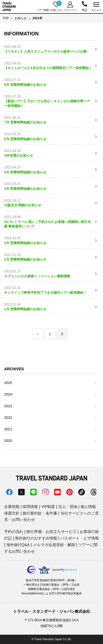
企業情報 (12, 507)
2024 (8, 394)
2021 (8, 429)
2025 (8, 383)
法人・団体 (68, 507)
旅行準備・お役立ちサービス (51, 532)
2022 (8, 418)
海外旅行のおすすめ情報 (36, 538)
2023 (8, 406)
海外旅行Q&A (18, 545)
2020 (8, 441)
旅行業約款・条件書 (40, 513)
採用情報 (30, 507)
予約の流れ (14, 532)
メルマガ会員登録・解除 (54, 545)
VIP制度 (48, 507)
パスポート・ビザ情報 (80, 538)
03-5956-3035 (84, 7)
